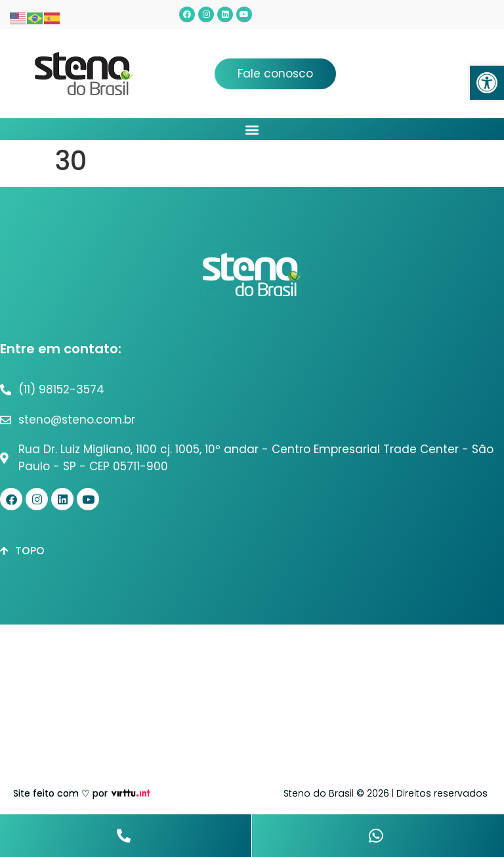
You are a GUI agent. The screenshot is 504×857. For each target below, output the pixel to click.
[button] (487, 83)
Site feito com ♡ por (60, 793)
